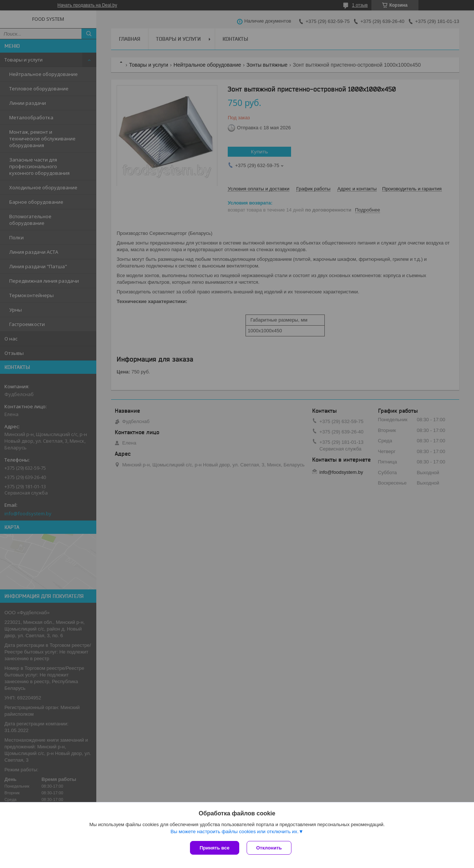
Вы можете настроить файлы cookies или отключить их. (234, 832)
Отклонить (269, 848)
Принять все (215, 848)
